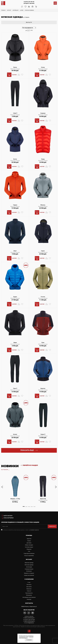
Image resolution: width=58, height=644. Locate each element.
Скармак (43, 113)
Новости (29, 591)
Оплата (29, 541)
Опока (43, 67)
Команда (29, 599)
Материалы (29, 595)
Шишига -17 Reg (15, 499)
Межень (43, 205)
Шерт (15, 251)
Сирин (43, 251)
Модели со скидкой (29, 573)
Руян (43, 343)
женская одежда (43, 500)
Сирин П (43, 434)
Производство (29, 593)
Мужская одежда (15, 69)
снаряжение (15, 500)
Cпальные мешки (29, 569)
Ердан (15, 297)
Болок (15, 159)
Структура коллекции (29, 553)
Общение (29, 549)
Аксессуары (29, 567)
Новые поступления (29, 575)
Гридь (43, 159)
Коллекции (29, 571)
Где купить (29, 587)
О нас (29, 582)
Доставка (29, 543)
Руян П (15, 388)
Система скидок (29, 547)
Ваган (15, 67)
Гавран (15, 205)
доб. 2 (29, 621)
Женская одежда (29, 565)
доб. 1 (29, 618)
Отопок (43, 297)
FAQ (29, 551)
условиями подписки (34, 530)
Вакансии (29, 589)
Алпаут (15, 434)
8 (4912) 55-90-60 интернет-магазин (29, 3)
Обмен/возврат (29, 545)
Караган (43, 388)
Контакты (29, 585)
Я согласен (29, 640)
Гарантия (29, 539)
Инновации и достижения (29, 597)
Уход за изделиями (29, 556)
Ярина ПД (43, 499)
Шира (15, 343)
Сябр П (15, 113)
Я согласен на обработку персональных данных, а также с (20, 530)
